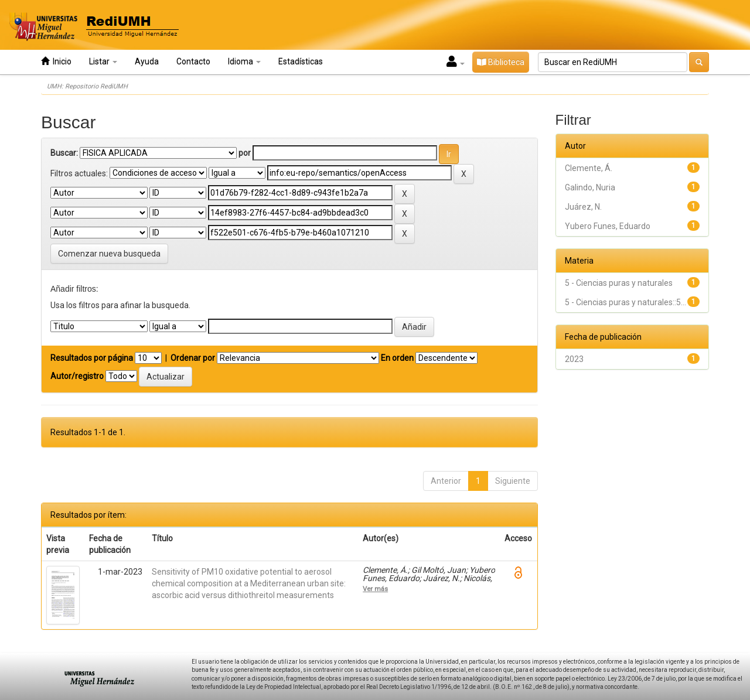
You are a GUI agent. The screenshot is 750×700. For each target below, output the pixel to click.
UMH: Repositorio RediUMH (87, 86)
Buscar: (64, 153)
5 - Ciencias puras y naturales (619, 283)
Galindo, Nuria (590, 187)
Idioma (244, 62)
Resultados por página (92, 358)
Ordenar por (193, 358)
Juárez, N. (583, 207)
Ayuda (147, 62)
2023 (574, 359)
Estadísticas (301, 62)
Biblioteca (501, 62)
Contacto (193, 62)
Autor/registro (77, 376)
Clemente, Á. (589, 168)
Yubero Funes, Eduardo (608, 226)
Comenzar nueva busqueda (109, 254)
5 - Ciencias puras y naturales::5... (625, 302)
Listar (103, 62)
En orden (397, 358)
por (245, 153)
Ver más (375, 589)
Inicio (56, 61)
